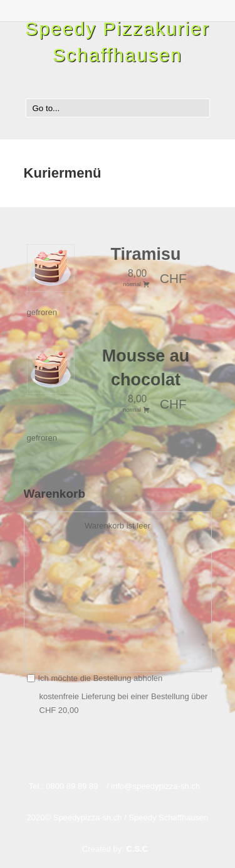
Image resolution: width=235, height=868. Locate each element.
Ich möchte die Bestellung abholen (95, 678)
